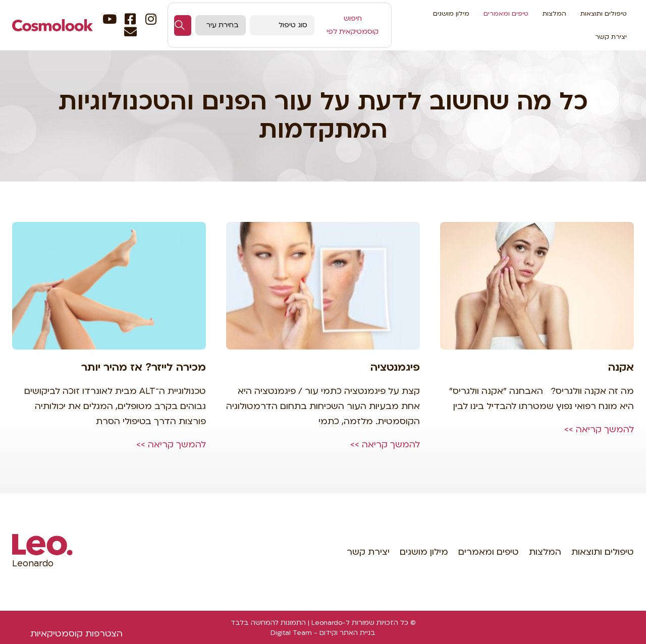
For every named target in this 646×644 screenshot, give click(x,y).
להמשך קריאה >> (599, 429)
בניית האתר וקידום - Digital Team (323, 633)
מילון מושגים (451, 14)
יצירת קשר (611, 37)
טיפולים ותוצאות (604, 14)
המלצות (554, 14)
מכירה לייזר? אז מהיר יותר (144, 367)
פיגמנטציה (395, 367)
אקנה (621, 367)
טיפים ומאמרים (506, 14)
